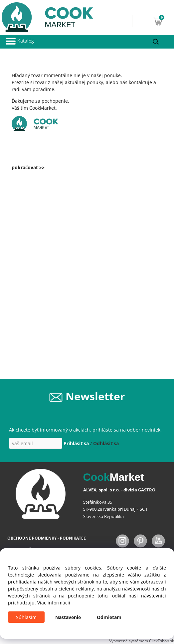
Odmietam (109, 617)
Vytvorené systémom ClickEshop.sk (142, 641)
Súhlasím (26, 617)
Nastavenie (68, 617)
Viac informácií (54, 603)
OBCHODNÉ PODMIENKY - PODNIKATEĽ (47, 538)
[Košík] (162, 21)
